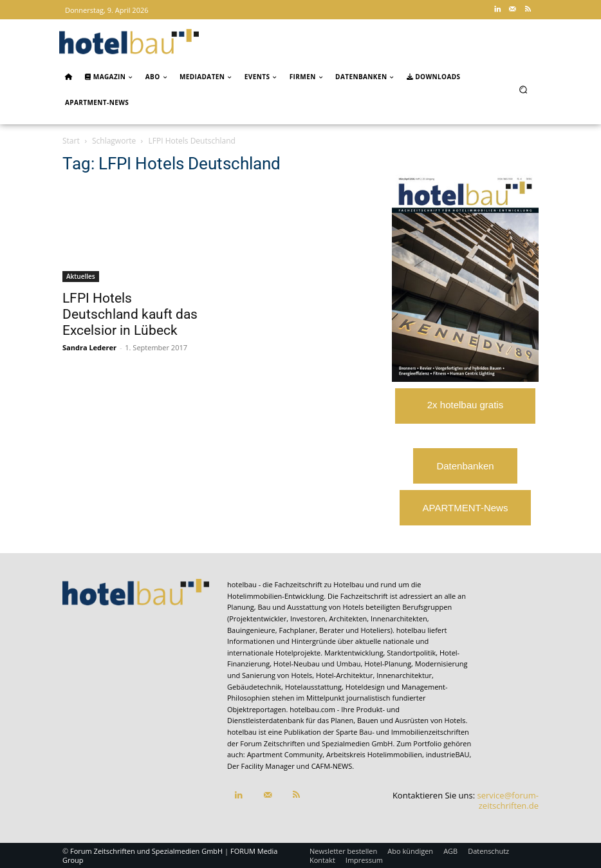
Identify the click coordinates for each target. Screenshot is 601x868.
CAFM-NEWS (332, 766)
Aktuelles (81, 276)
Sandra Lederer (89, 347)
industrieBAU (448, 754)
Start (71, 141)
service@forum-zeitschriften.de (508, 800)
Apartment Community (285, 754)
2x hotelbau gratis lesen (465, 411)
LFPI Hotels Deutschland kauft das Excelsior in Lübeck (130, 314)
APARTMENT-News (466, 508)
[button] (523, 89)
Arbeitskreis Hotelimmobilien (374, 754)
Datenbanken (465, 466)
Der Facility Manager (261, 766)
